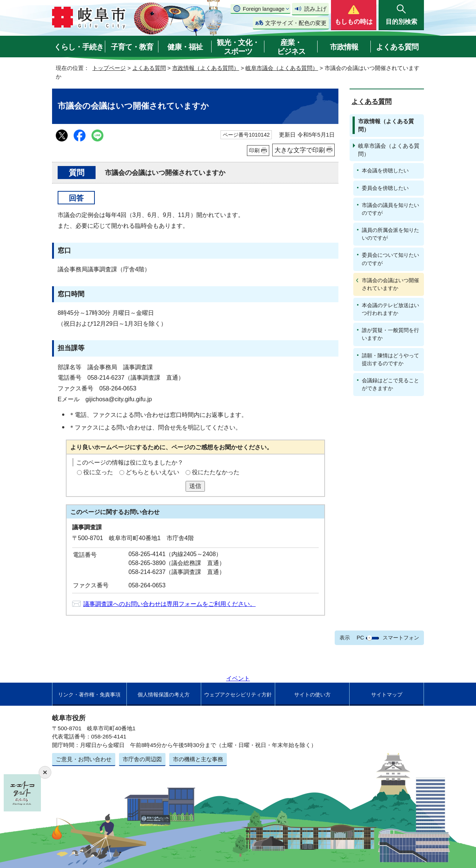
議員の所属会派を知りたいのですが (390, 234)
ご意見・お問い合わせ (84, 759)
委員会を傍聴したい (385, 188)
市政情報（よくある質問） (206, 68)
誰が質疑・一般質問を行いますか (390, 334)
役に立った (98, 472)
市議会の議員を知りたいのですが (390, 209)
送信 (195, 486)
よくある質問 (397, 47)
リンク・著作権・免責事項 (89, 695)
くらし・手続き (79, 47)
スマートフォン (401, 638)
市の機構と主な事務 (198, 759)
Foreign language (264, 9)
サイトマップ (387, 695)
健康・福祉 (185, 47)
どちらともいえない (152, 472)
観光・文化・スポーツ (238, 47)
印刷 (254, 150)
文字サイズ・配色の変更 (296, 23)
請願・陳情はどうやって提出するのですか (390, 359)
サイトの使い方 (312, 695)
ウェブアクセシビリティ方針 (238, 695)
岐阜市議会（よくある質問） (282, 68)
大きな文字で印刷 (300, 150)
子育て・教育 (132, 47)
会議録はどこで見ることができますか (390, 384)
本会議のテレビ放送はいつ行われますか (390, 309)
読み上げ (315, 9)
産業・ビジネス (291, 47)
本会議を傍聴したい (385, 170)
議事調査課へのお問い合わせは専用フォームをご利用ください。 (170, 604)
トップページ (109, 68)
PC (360, 638)
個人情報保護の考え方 (164, 695)
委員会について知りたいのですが (390, 259)
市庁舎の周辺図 (142, 759)
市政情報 (344, 47)
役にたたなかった (216, 472)
